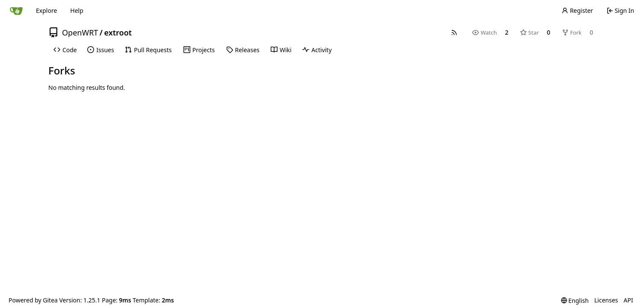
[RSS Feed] (454, 33)
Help (77, 10)
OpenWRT (80, 33)
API (628, 300)
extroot (118, 33)
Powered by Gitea (33, 300)
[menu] (575, 301)
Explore (46, 10)
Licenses (606, 300)
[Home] (16, 11)
